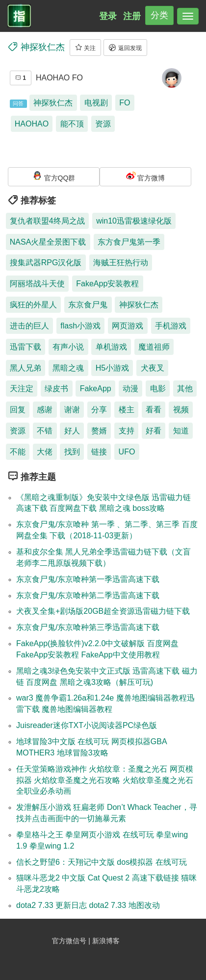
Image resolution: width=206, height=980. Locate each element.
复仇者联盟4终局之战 (47, 221)
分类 (159, 15)
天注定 (22, 389)
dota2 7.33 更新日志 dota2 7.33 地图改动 (88, 905)
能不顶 (72, 124)
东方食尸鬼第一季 (129, 242)
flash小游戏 (80, 326)
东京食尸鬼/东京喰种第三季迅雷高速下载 (88, 627)
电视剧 (96, 103)
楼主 (127, 410)
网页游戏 (128, 326)
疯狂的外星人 (33, 305)
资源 (103, 124)
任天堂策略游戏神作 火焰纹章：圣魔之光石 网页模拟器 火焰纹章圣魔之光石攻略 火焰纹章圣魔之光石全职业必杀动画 (105, 780)
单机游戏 (111, 347)
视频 (181, 410)
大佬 (45, 452)
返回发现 (125, 48)
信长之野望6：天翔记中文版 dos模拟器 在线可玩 (102, 862)
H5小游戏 (112, 368)
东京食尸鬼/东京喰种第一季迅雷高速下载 (88, 579)
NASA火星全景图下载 (48, 242)
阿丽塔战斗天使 (37, 284)
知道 (181, 431)
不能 (18, 452)
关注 (85, 48)
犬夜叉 (153, 368)
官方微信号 (70, 941)
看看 (154, 410)
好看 (154, 431)
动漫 (130, 389)
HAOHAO (32, 124)
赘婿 (99, 431)
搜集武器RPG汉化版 (46, 263)
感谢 (45, 410)
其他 (185, 389)
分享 (99, 410)
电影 (158, 389)
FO (125, 103)
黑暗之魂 (68, 368)
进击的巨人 (29, 326)
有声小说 (68, 347)
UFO (127, 452)
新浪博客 (106, 941)
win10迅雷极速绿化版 (134, 221)
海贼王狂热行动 (121, 263)
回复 (18, 410)
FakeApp (96, 389)
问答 (18, 103)
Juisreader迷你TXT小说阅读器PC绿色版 (87, 725)
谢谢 (72, 410)
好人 (72, 431)
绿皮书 (56, 389)
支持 (127, 431)
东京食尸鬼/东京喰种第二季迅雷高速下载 (88, 595)
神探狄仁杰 (53, 103)
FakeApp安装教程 (107, 284)
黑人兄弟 (26, 368)
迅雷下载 (26, 347)
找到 (72, 452)
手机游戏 (171, 326)
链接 (99, 452)
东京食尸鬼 (88, 305)
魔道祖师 (154, 347)
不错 (45, 431)
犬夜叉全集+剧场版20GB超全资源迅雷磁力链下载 (103, 611)
